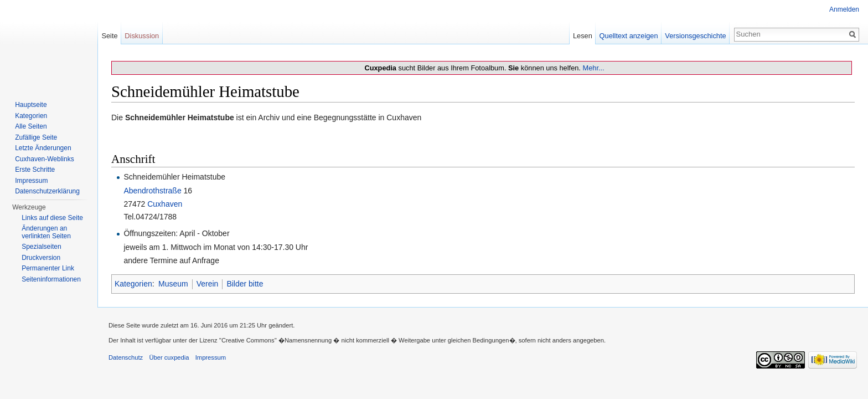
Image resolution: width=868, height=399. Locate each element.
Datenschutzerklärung (47, 191)
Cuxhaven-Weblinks (45, 159)
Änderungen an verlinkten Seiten (46, 232)
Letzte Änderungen (43, 148)
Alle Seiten (31, 126)
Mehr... (593, 68)
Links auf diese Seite (52, 218)
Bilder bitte (245, 284)
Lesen (583, 36)
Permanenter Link (48, 268)
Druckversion (41, 258)
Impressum (31, 181)
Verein (208, 284)
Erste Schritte (35, 170)
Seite (109, 36)
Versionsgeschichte (695, 36)
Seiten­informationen (51, 279)
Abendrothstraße (152, 191)
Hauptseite (31, 105)
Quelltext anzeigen (629, 36)
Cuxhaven (165, 204)
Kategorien (133, 284)
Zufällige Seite (36, 137)
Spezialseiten (41, 247)
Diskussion (142, 36)
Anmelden (844, 9)
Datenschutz (126, 357)
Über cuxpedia (169, 357)
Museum (173, 284)
